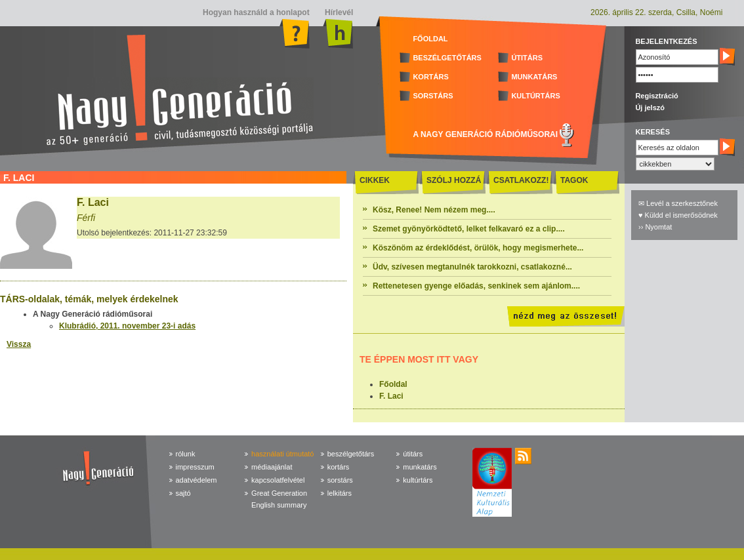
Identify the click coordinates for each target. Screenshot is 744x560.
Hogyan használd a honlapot (256, 12)
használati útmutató (282, 454)
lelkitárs (340, 493)
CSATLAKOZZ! (521, 180)
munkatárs (420, 467)
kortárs (339, 467)
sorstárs (340, 480)
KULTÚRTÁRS (535, 96)
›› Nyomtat (655, 227)
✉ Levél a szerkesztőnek (678, 203)
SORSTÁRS (433, 96)
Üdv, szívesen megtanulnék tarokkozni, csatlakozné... (472, 267)
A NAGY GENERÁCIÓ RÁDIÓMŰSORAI (485, 134)
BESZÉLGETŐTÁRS (447, 58)
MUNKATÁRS (534, 77)
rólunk (186, 454)
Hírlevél (338, 12)
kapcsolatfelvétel (278, 480)
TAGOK (574, 180)
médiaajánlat (272, 467)
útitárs (413, 454)
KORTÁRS (430, 77)
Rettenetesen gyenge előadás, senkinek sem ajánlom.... (476, 286)
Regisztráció (656, 96)
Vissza (19, 344)
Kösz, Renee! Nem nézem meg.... (434, 210)
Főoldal (393, 384)
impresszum (195, 467)
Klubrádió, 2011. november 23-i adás (127, 326)
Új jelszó (650, 108)
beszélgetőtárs (351, 454)
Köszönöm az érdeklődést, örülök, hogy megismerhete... (478, 248)
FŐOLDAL (430, 39)
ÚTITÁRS (527, 58)
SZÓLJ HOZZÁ (454, 180)
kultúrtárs (418, 480)
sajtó (183, 493)
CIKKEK (375, 180)
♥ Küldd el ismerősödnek (678, 215)
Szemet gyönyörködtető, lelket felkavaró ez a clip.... (469, 229)
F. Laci (391, 396)
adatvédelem (196, 480)
